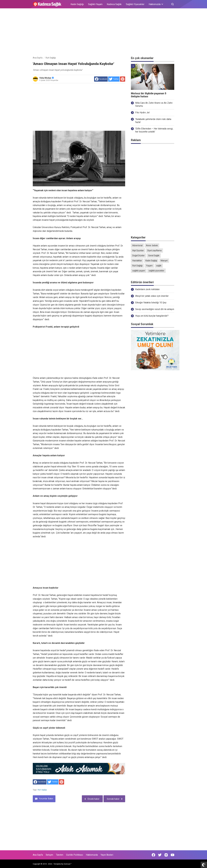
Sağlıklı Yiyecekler (135, 4)
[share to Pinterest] (123, 79)
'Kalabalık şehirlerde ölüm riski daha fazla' (153, 121)
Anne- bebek (152, 245)
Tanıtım (60, 855)
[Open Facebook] (153, 855)
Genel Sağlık (154, 256)
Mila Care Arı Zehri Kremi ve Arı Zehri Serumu (154, 104)
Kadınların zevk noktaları (147, 289)
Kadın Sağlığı (77, 4)
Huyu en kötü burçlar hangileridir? (152, 316)
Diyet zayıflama (154, 251)
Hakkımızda (92, 855)
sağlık (159, 266)
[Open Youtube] (172, 855)
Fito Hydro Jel (142, 113)
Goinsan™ (68, 864)
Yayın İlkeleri (107, 855)
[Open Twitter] (160, 855)
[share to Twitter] (114, 79)
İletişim (49, 855)
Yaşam (149, 266)
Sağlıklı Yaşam (95, 4)
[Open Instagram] (166, 855)
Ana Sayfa (38, 855)
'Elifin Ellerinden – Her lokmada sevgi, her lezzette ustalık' (154, 130)
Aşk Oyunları (138, 251)
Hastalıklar (137, 261)
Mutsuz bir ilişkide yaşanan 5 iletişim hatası (149, 95)
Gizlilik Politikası (75, 855)
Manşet (164, 261)
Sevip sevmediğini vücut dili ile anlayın (155, 309)
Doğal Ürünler (139, 256)
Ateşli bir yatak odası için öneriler (152, 296)
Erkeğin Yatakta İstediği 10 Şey (151, 303)
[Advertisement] (103, 33)
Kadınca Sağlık (114, 4)
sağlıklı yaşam (139, 271)
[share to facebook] (101, 79)
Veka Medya (47, 78)
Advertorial (137, 245)
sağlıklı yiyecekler (156, 271)
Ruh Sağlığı (42, 790)
